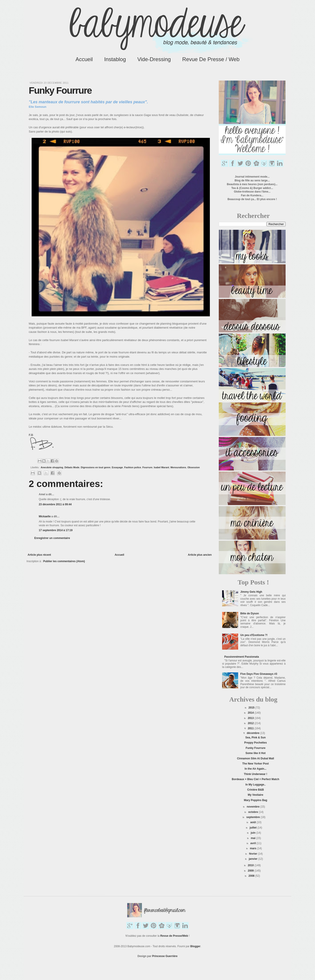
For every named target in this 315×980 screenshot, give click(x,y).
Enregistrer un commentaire (52, 538)
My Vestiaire (255, 795)
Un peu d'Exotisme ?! (254, 635)
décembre (254, 733)
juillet (253, 828)
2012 (251, 723)
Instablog (115, 59)
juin (253, 833)
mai (254, 838)
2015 (252, 708)
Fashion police (133, 467)
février (254, 854)
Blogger (195, 946)
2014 (251, 713)
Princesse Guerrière (165, 956)
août (253, 822)
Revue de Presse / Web (211, 59)
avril (254, 843)
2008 (252, 876)
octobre (253, 812)
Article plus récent (39, 555)
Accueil (84, 59)
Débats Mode (72, 467)
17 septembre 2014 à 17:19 (56, 530)
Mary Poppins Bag (256, 800)
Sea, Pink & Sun (255, 738)
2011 (251, 728)
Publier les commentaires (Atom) (64, 561)
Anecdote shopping (52, 467)
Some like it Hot (256, 753)
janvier (254, 859)
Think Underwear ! (256, 774)
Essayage (117, 467)
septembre (254, 817)
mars (254, 848)
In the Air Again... (256, 769)
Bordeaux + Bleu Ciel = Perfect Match (256, 779)
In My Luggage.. (256, 785)
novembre (253, 807)
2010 (251, 865)
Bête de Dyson (250, 613)
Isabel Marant (161, 467)
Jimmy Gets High (251, 592)
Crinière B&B (256, 790)
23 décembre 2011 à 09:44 (55, 504)
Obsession (193, 467)
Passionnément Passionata (242, 657)
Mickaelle (45, 516)
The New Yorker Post (256, 764)
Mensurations (178, 467)
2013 (251, 718)
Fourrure (147, 467)
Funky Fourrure (256, 748)
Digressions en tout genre (96, 467)
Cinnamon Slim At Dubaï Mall (256, 758)
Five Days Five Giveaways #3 (259, 674)
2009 (251, 871)
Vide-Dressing (154, 59)
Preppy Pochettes (255, 743)
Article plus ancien (200, 555)
